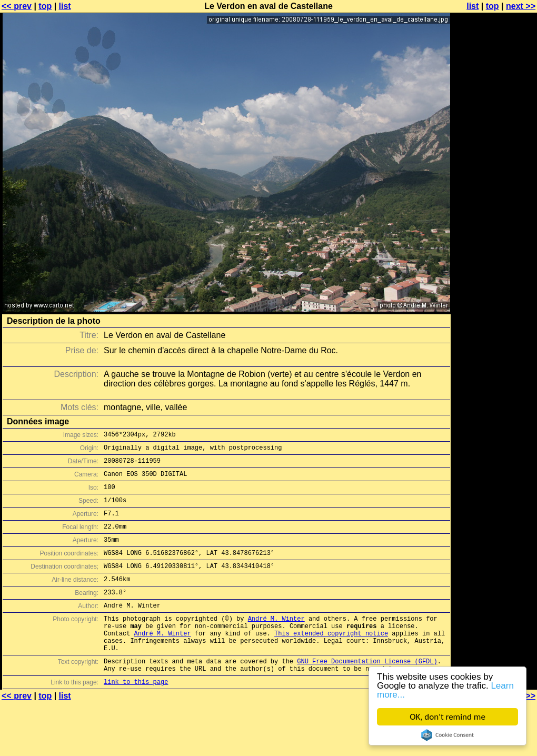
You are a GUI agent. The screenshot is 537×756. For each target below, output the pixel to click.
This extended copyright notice (331, 660)
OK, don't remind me (447, 717)
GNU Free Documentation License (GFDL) (367, 693)
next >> (521, 6)
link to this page (136, 716)
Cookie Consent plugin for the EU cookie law (447, 735)
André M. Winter (276, 642)
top (45, 6)
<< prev (17, 6)
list (65, 6)
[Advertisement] (494, 136)
